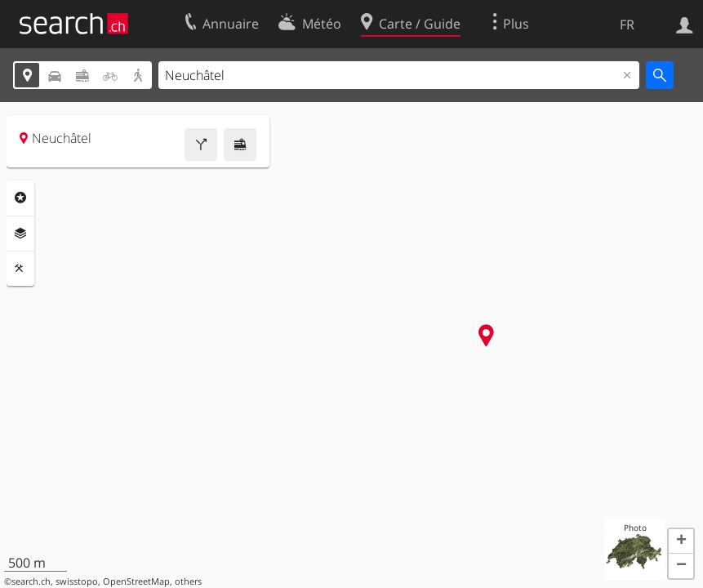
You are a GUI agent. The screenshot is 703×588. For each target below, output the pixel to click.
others (188, 581)
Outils (20, 269)
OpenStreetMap (136, 581)
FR (627, 24)
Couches (20, 234)
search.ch (31, 581)
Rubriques (20, 198)
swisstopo (77, 581)
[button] (681, 541)
